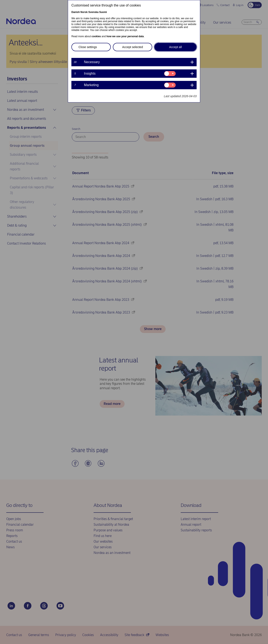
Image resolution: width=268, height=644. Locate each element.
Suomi (103, 12)
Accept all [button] (176, 47)
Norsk (84, 12)
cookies (96, 36)
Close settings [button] (88, 47)
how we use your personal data (125, 36)
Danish (76, 12)
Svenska (93, 12)
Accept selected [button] (133, 47)
